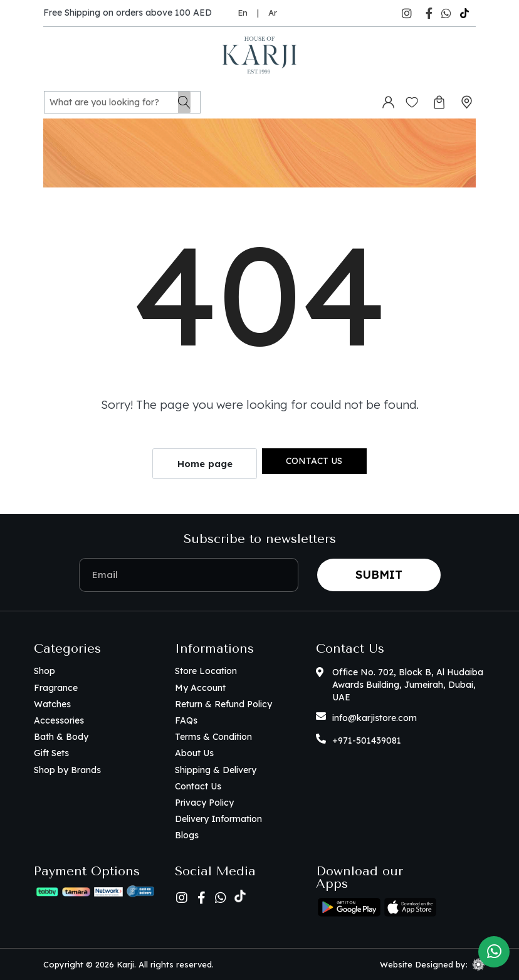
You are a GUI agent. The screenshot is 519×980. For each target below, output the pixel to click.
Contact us (314, 461)
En (243, 13)
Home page (205, 464)
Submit (379, 575)
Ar (273, 13)
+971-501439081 (367, 740)
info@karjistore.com (375, 718)
